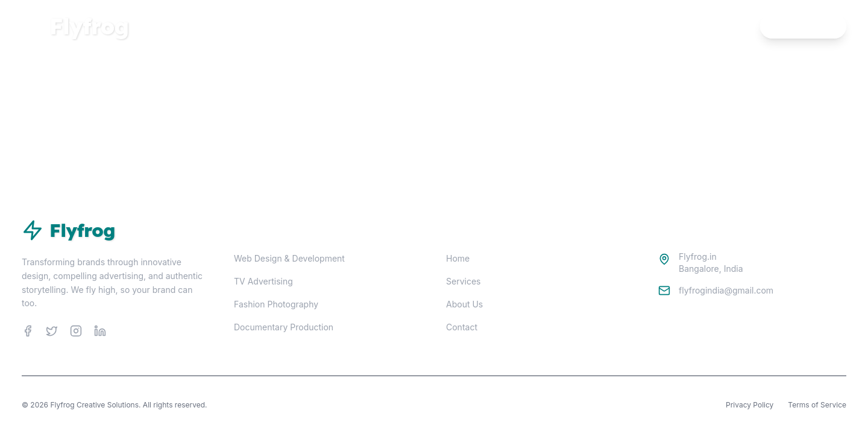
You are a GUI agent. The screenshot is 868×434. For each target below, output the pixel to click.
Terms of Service (817, 405)
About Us (464, 304)
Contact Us (803, 27)
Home (672, 27)
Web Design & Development (289, 258)
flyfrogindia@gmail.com (726, 290)
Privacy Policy (750, 405)
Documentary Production (284, 327)
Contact (462, 327)
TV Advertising (263, 281)
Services (723, 27)
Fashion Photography (276, 304)
